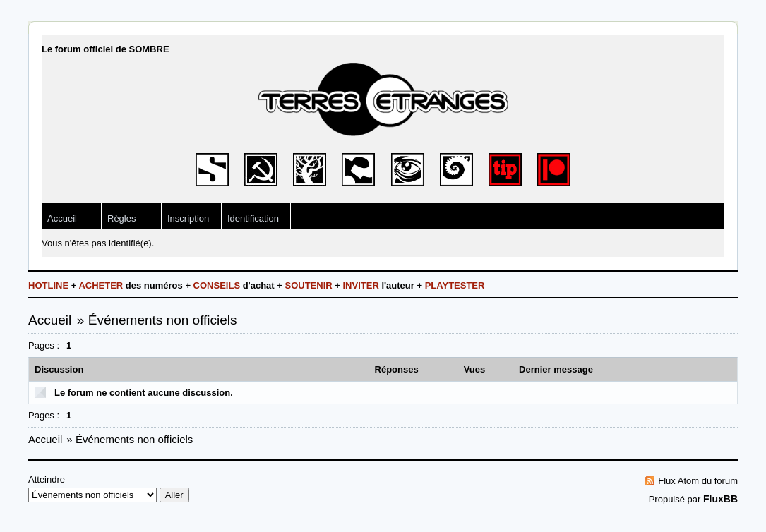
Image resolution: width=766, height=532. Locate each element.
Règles (121, 218)
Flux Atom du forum (698, 481)
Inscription (188, 218)
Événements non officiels (163, 320)
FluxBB (720, 499)
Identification (253, 218)
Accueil (62, 218)
